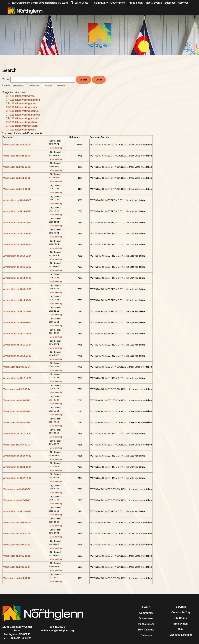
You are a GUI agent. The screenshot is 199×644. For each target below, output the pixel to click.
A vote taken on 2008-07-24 (17, 245)
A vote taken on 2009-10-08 (17, 289)
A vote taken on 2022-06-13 (17, 511)
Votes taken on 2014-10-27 (17, 445)
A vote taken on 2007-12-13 (17, 478)
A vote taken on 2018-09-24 (17, 234)
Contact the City (181, 612)
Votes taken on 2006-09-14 (17, 567)
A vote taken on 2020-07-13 (17, 456)
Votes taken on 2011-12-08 (17, 178)
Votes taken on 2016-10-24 (17, 534)
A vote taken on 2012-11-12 (17, 311)
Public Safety (136, 3)
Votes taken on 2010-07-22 (17, 189)
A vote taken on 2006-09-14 (17, 322)
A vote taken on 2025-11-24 (17, 223)
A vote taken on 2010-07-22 (17, 278)
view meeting (56, 148)
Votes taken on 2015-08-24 (17, 145)
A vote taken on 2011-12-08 (17, 267)
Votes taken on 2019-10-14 (17, 389)
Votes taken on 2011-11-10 (17, 578)
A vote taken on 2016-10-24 (17, 345)
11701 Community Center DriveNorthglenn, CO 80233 (17, 631)
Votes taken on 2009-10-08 (17, 489)
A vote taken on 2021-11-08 (17, 334)
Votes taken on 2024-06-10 (17, 422)
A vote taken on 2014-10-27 (17, 356)
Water (181, 629)
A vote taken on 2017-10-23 (17, 378)
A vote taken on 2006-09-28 (17, 200)
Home (146, 607)
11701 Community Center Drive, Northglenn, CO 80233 (38, 3)
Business (170, 3)
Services (183, 3)
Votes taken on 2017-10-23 (17, 400)
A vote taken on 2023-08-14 (17, 467)
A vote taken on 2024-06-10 (17, 211)
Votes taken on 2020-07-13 (17, 500)
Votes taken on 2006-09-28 (17, 167)
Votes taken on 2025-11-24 (17, 156)
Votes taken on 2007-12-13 (17, 545)
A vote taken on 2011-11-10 (17, 434)
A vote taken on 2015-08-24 (17, 300)
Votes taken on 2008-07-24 (17, 367)
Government (118, 3)
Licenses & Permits (181, 635)
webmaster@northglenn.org (57, 631)
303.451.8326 (79, 3)
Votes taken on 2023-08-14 (17, 411)
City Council (181, 618)
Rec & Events (154, 3)
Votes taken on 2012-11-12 (17, 556)
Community (101, 3)
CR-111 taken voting (20, 96)
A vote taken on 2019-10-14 (17, 256)
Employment (181, 624)
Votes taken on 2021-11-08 (17, 523)
